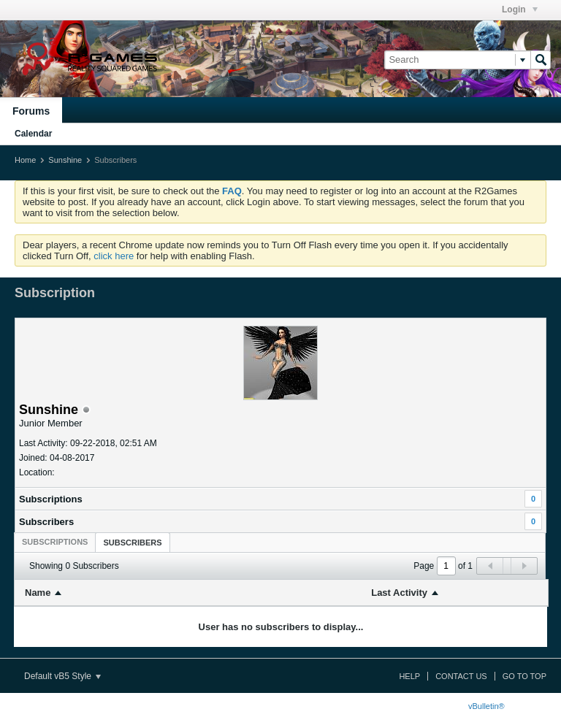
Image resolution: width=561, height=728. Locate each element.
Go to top (524, 676)
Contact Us (461, 676)
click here (114, 256)
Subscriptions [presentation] (55, 542)
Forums (31, 111)
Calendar (33, 134)
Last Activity (399, 593)
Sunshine (65, 160)
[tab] (55, 542)
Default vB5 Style (62, 676)
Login (520, 9)
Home (25, 160)
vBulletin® (486, 706)
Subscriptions (51, 499)
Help (409, 676)
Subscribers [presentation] (132, 543)
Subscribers (46, 522)
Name (38, 593)
